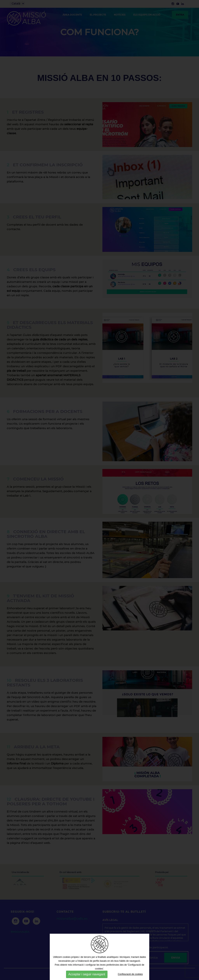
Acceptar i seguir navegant (87, 974)
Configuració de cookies (130, 974)
